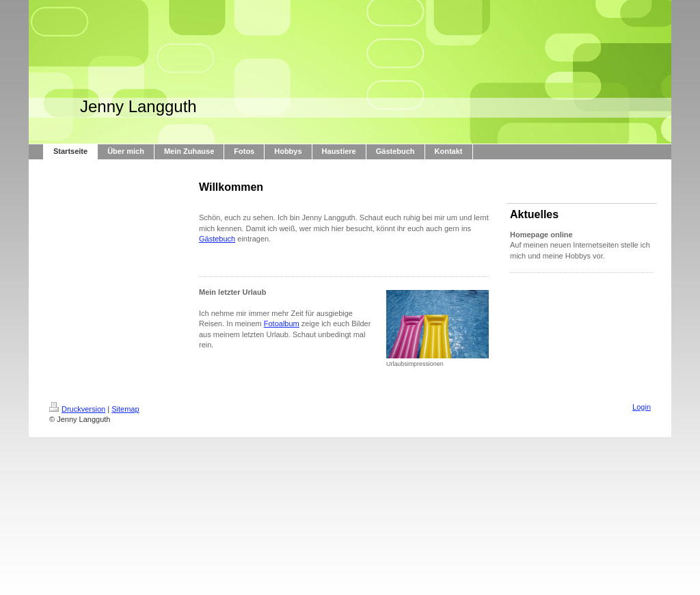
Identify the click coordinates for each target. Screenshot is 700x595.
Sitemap (125, 409)
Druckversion (77, 409)
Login (642, 407)
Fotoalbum (282, 323)
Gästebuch (217, 239)
